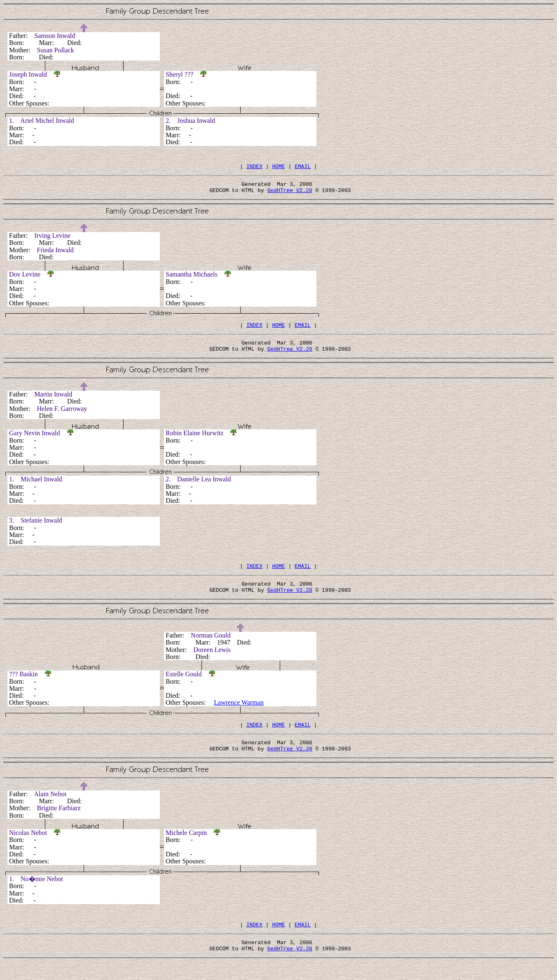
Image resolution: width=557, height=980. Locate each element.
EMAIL (303, 167)
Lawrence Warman (239, 714)
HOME (278, 167)
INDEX (254, 167)
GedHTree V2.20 (290, 194)
